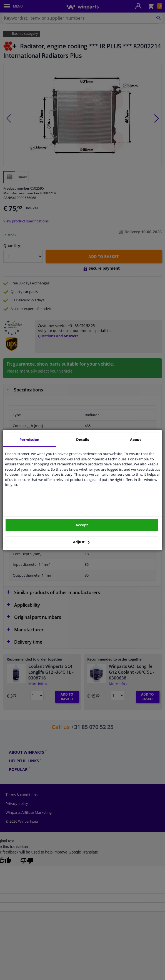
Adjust (81, 542)
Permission (29, 440)
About (136, 440)
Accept (82, 525)
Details (82, 440)
